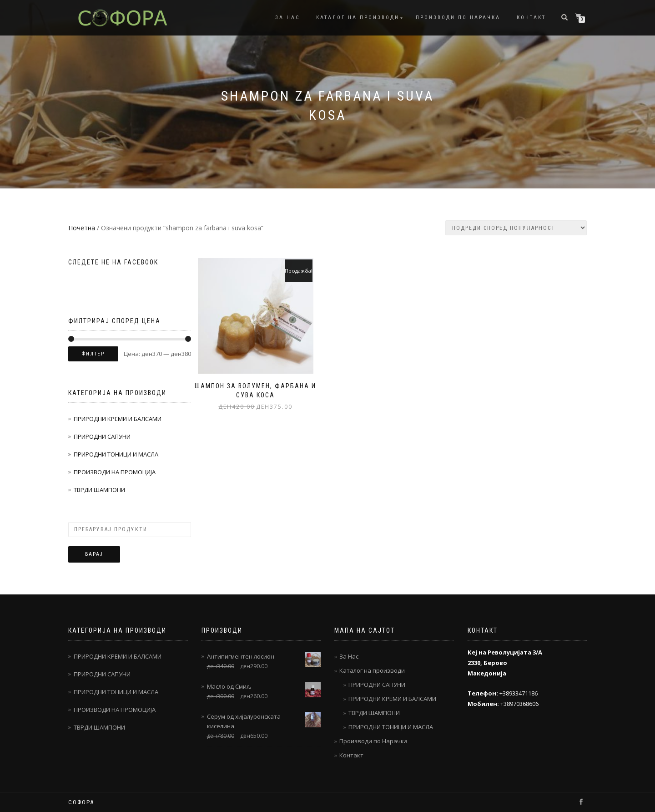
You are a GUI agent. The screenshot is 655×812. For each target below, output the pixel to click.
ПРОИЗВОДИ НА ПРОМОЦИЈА (115, 472)
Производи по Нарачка (458, 18)
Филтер (93, 354)
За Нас (287, 18)
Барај (94, 554)
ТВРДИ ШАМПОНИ (99, 490)
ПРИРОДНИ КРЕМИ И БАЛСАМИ (118, 419)
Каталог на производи (358, 18)
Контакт (531, 18)
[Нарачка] (516, 228)
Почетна (82, 228)
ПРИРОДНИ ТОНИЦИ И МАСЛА (116, 454)
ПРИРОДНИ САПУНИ (102, 436)
